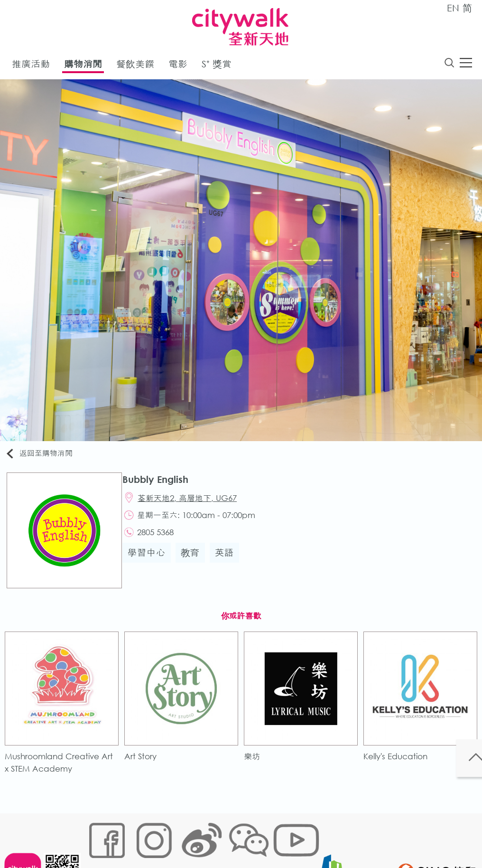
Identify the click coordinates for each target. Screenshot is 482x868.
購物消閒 (83, 66)
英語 (229, 562)
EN (453, 8)
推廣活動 (31, 66)
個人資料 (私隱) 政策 (237, 838)
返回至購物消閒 (45, 456)
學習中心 (151, 562)
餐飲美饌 (135, 66)
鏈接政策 (184, 838)
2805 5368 (162, 540)
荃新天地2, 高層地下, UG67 (194, 502)
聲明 (283, 838)
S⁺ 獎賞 (217, 66)
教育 (195, 562)
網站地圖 (101, 838)
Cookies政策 (142, 838)
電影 (178, 66)
